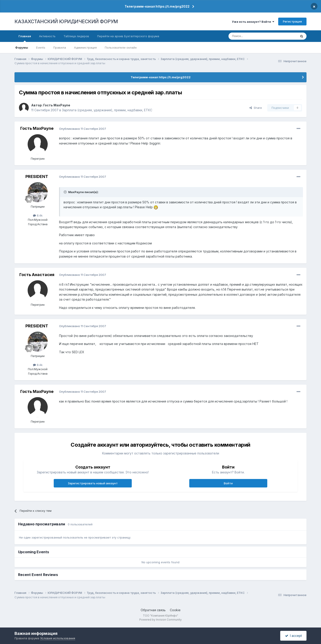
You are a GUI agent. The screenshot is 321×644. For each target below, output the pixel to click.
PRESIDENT (37, 176)
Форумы (22, 47)
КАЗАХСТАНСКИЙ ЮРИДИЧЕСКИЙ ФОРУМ (66, 21)
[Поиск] (250, 36)
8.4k (38, 215)
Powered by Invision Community (160, 620)
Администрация (85, 47)
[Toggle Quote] (66, 192)
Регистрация (292, 21)
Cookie (175, 610)
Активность (47, 36)
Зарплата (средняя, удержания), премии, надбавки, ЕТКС (107, 110)
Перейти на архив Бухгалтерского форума (128, 36)
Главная (25, 38)
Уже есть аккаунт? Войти (253, 22)
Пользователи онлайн (121, 47)
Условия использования (58, 638)
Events (41, 47)
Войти (228, 483)
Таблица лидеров (76, 36)
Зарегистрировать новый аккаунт (93, 483)
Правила (60, 47)
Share (256, 108)
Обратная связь (153, 610)
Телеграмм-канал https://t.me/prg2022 (157, 6)
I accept (293, 636)
